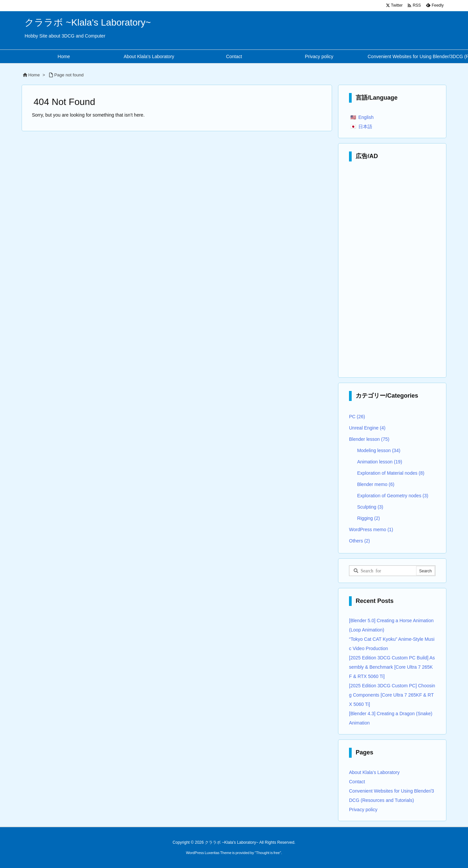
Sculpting (370, 507)
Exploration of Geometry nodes (393, 496)
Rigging (368, 518)
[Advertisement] (392, 271)
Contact (357, 782)
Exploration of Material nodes (391, 473)
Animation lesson (379, 462)
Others (359, 541)
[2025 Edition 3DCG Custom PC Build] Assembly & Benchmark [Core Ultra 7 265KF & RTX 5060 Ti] (392, 667)
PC (357, 417)
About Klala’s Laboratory (374, 772)
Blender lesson (369, 439)
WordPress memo (371, 530)
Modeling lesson (379, 450)
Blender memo (376, 484)
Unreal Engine (367, 428)
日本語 (365, 127)
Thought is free (268, 853)
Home (34, 75)
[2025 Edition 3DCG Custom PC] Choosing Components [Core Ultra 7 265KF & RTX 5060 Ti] (392, 695)
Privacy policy (363, 810)
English (366, 117)
